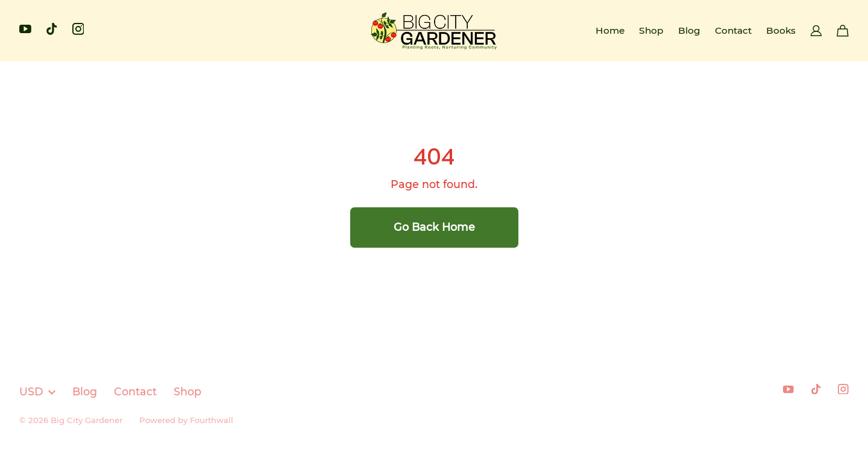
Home (610, 30)
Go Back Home (434, 227)
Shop (651, 30)
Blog (689, 30)
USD (37, 391)
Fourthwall (212, 420)
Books (781, 30)
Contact (733, 30)
